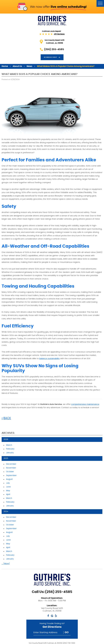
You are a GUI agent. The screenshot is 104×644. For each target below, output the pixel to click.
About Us (17, 66)
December (11, 464)
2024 (6, 512)
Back (7, 418)
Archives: (8, 433)
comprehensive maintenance (85, 404)
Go (67, 632)
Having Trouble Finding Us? (52, 626)
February (10, 449)
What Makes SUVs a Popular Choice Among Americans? (66, 66)
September (11, 475)
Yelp (56, 616)
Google (52, 616)
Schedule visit (51, 57)
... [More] (6, 564)
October (10, 472)
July (8, 483)
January (10, 453)
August (9, 479)
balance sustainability (49, 359)
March (9, 445)
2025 (6, 458)
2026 (6, 439)
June (8, 487)
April (8, 494)
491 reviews (59, 34)
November (11, 468)
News (29, 66)
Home (5, 66)
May (8, 491)
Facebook (48, 616)
